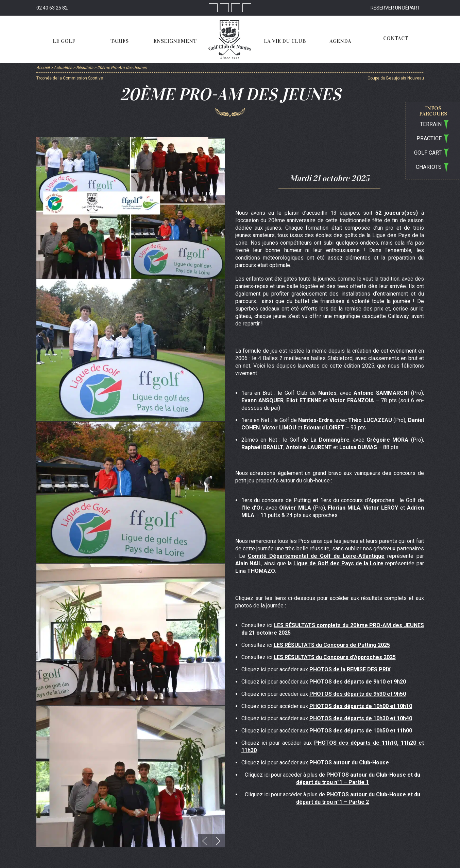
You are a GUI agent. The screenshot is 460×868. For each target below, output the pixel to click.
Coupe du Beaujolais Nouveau (396, 78)
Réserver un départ (395, 8)
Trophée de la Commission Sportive (70, 78)
